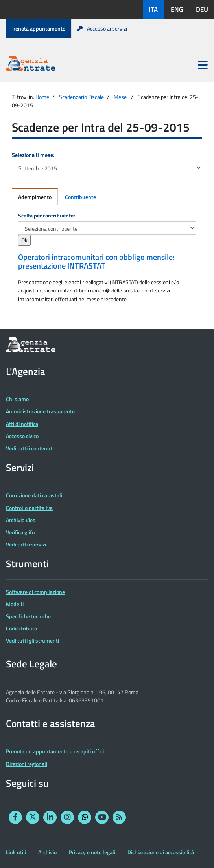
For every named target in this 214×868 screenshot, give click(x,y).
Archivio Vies (21, 520)
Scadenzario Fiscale (81, 97)
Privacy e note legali (92, 852)
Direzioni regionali (27, 764)
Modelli (15, 604)
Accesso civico (22, 436)
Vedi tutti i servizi (26, 544)
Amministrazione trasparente (40, 411)
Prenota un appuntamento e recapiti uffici (55, 751)
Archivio (47, 852)
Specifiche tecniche (28, 616)
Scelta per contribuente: (47, 215)
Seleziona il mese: (33, 155)
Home (42, 97)
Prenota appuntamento (38, 28)
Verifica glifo (20, 532)
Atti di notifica (22, 424)
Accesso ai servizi (102, 28)
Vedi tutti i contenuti (30, 448)
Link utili (16, 852)
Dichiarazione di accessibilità (161, 852)
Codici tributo (21, 628)
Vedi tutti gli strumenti (32, 640)
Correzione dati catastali (34, 495)
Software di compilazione (35, 592)
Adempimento (35, 197)
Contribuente (80, 197)
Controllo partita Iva (29, 508)
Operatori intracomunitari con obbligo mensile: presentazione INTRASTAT (96, 261)
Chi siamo (17, 399)
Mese (120, 97)
